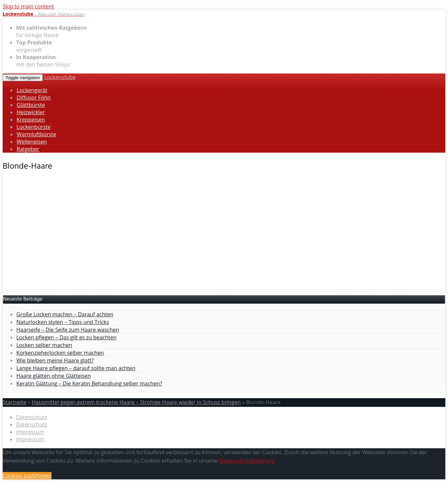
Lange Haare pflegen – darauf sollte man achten (76, 368)
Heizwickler (31, 112)
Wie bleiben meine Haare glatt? (55, 360)
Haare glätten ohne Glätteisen (54, 376)
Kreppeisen (31, 120)
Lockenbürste (34, 127)
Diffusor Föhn (34, 98)
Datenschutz (32, 417)
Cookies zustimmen (27, 476)
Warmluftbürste (36, 134)
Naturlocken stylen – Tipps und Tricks (63, 322)
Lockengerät (32, 90)
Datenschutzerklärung (247, 461)
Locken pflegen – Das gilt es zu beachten (66, 337)
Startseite (15, 402)
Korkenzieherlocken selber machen (60, 353)
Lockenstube (60, 77)
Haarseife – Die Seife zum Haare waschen (68, 330)
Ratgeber (28, 149)
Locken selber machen (44, 345)
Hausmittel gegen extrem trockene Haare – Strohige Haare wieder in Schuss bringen (136, 402)
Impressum (30, 432)
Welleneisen (32, 142)
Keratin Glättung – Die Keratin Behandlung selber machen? (89, 383)
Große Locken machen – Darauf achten (65, 314)
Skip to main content (28, 6)
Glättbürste (31, 105)
